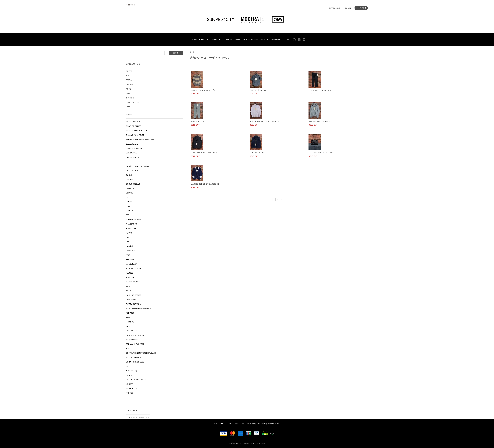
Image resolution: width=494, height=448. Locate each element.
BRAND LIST (204, 40)
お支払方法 (250, 423)
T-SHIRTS (130, 98)
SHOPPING (216, 40)
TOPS (128, 76)
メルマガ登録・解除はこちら (138, 417)
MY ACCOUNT (335, 8)
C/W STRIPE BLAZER (259, 153)
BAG (128, 93)
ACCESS (287, 40)
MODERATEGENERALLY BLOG (256, 40)
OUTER (129, 71)
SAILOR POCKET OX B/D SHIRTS (264, 121)
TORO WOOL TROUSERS (320, 90)
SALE (128, 107)
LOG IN (348, 8)
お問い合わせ (219, 423)
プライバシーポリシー (235, 423)
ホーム (192, 52)
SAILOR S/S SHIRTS (258, 90)
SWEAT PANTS (197, 121)
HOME (194, 40)
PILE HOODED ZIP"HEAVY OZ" (322, 121)
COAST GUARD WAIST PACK (321, 153)
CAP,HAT (130, 85)
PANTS (129, 80)
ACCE (128, 89)
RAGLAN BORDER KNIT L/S (203, 90)
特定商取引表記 (274, 423)
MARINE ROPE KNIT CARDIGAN (205, 184)
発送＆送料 (261, 423)
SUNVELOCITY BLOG (232, 40)
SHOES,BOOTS (132, 102)
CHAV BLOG (276, 40)
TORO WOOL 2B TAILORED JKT (205, 153)
